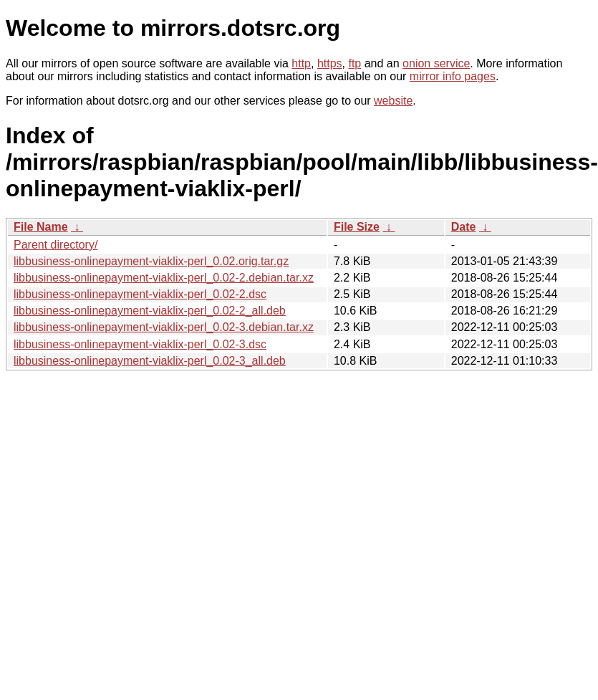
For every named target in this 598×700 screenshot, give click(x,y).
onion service (436, 63)
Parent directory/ (56, 245)
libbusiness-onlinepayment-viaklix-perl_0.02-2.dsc (140, 294)
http (301, 63)
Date (464, 227)
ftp (355, 63)
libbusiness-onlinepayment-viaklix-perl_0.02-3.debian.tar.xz (164, 327)
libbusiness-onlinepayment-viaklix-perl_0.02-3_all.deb (150, 361)
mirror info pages (453, 76)
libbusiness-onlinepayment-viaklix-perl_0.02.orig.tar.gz (151, 261)
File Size (357, 227)
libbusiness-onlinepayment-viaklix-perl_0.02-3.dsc (140, 344)
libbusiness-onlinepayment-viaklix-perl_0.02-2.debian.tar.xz (164, 278)
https (330, 63)
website (393, 101)
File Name (41, 227)
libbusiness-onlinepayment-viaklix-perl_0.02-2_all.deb (150, 311)
